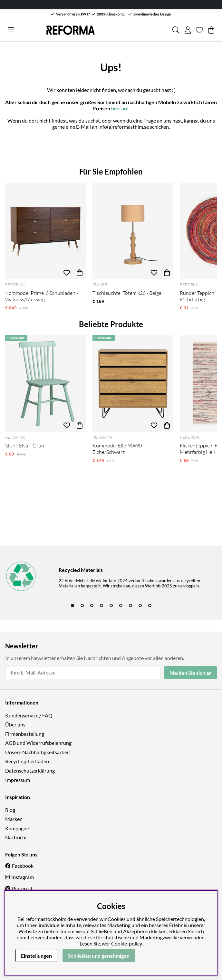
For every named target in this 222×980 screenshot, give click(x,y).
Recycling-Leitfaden (27, 761)
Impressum (18, 780)
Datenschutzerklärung (30, 770)
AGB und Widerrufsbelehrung (38, 743)
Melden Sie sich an (191, 673)
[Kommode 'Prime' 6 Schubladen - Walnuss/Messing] (46, 231)
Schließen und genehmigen (99, 956)
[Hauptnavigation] (11, 30)
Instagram (23, 877)
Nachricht (16, 837)
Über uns (15, 724)
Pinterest (22, 888)
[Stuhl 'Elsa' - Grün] (46, 384)
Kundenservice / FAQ (29, 715)
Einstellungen (36, 956)
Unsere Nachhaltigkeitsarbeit (38, 752)
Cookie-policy (126, 943)
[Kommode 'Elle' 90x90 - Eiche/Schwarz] (133, 384)
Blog (10, 810)
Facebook (23, 866)
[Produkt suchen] (176, 30)
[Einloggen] (188, 30)
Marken (14, 819)
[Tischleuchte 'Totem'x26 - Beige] (133, 231)
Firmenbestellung (25, 734)
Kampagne (17, 828)
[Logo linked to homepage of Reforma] (71, 30)
